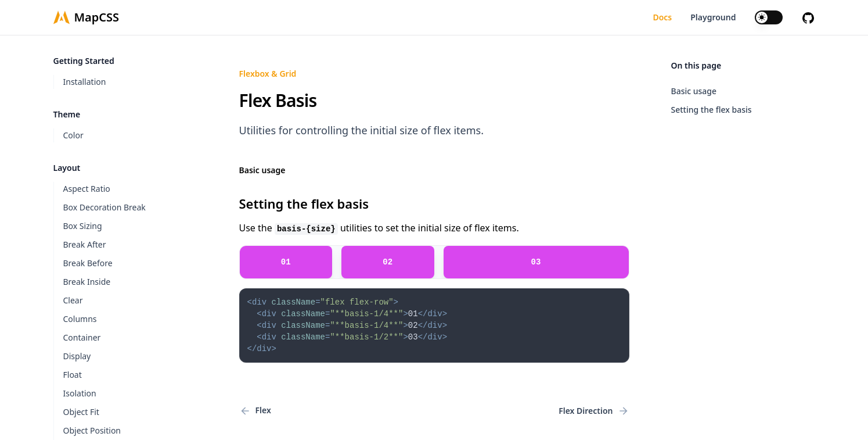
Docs (662, 17)
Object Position (92, 430)
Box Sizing (83, 226)
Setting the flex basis (712, 110)
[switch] (769, 17)
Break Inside (87, 282)
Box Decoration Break (105, 207)
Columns (80, 319)
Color (73, 135)
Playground (713, 17)
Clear (73, 300)
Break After (85, 244)
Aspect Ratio (87, 189)
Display (77, 356)
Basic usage (694, 91)
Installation (85, 82)
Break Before (88, 263)
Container (82, 337)
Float (73, 375)
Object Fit (81, 412)
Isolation (80, 393)
